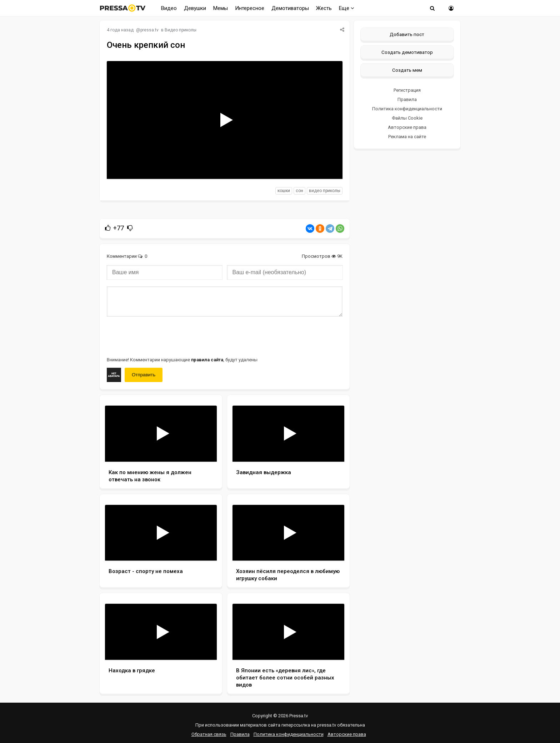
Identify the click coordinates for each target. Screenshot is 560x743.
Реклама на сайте (407, 137)
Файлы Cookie (407, 118)
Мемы (221, 8)
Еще (347, 8)
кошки (284, 191)
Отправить (144, 375)
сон (299, 191)
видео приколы (325, 191)
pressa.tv (149, 30)
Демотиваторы (290, 8)
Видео (169, 8)
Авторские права (407, 127)
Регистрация (407, 90)
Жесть (324, 8)
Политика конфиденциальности (407, 109)
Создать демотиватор (407, 52)
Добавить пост (407, 34)
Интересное (250, 8)
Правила (407, 99)
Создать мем (407, 70)
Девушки (195, 8)
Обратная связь (209, 734)
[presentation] (161, 336)
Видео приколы (181, 30)
